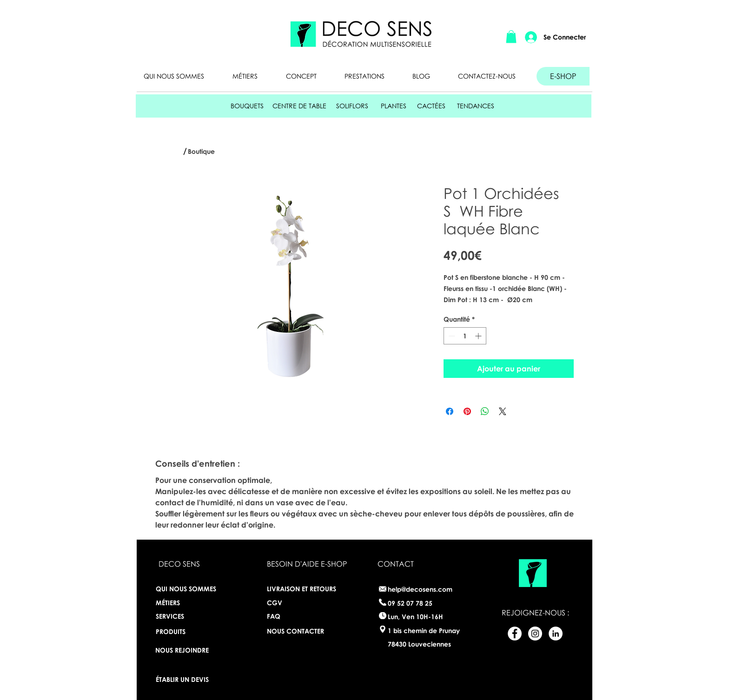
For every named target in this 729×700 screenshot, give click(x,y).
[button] (511, 36)
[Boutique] (204, 152)
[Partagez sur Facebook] (450, 411)
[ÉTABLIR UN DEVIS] (186, 679)
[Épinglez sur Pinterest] (467, 411)
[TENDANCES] (476, 106)
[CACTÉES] (431, 106)
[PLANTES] (394, 106)
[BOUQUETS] (247, 106)
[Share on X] (503, 411)
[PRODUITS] (181, 631)
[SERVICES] (189, 616)
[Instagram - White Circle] (535, 634)
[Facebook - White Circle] (515, 634)
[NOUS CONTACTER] (297, 631)
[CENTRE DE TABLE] (299, 106)
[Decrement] (451, 336)
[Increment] (479, 336)
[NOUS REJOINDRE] (182, 650)
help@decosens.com (420, 589)
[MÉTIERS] (179, 602)
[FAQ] (297, 616)
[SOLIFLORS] (352, 106)
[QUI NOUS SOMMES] (189, 589)
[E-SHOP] (563, 76)
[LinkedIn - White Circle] (556, 634)
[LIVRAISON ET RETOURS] (305, 589)
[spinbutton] (465, 336)
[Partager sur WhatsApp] (485, 411)
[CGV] (275, 603)
